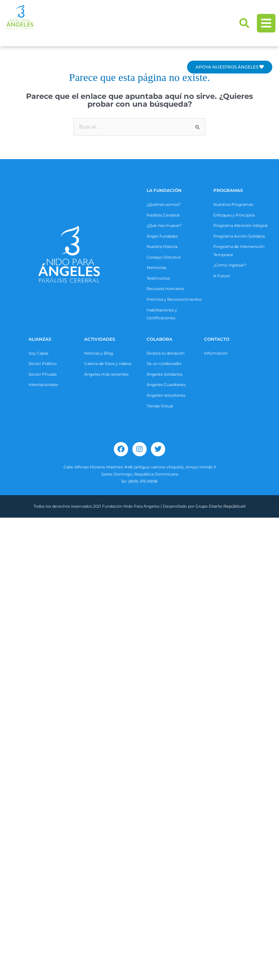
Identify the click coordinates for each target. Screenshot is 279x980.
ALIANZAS (40, 339)
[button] (244, 23)
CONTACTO (217, 339)
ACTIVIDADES (100, 339)
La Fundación (164, 190)
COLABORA (159, 339)
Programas (228, 190)
